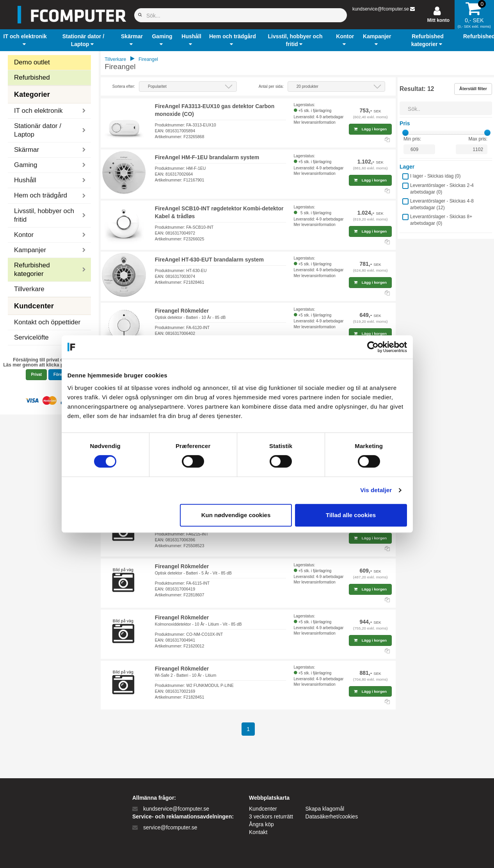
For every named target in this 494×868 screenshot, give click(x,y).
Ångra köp (261, 824)
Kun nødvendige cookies (246, 515)
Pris (405, 123)
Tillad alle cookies (361, 515)
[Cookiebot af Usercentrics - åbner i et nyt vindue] (383, 347)
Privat (36, 374)
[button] (25, 40)
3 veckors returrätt (271, 816)
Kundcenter (263, 809)
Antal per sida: (271, 86)
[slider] (405, 133)
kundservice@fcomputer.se (381, 9)
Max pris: (478, 139)
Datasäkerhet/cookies (332, 816)
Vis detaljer (386, 490)
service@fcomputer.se (170, 827)
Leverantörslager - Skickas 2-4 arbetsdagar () (442, 189)
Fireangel (148, 59)
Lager (407, 167)
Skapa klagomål (325, 809)
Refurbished (32, 77)
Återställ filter (473, 89)
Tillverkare (29, 289)
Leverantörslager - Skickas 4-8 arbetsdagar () (442, 204)
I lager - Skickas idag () (435, 176)
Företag (61, 374)
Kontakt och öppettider (47, 322)
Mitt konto (438, 20)
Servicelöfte (31, 337)
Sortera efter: (124, 86)
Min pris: (412, 139)
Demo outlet (32, 62)
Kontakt (258, 832)
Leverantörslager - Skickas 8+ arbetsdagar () (441, 220)
